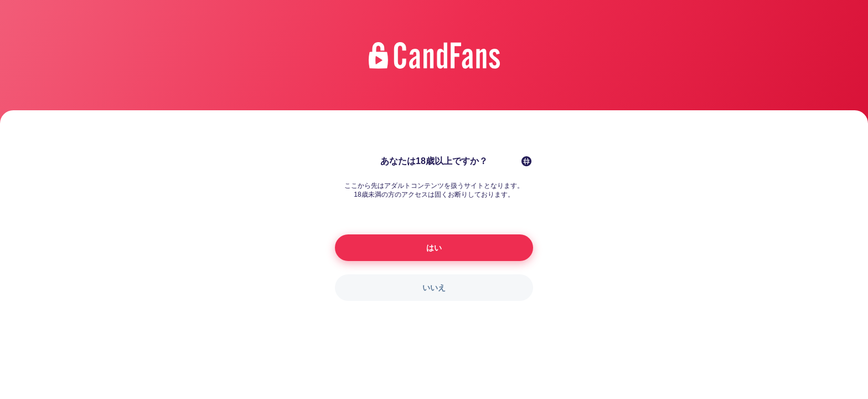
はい (434, 248)
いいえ (434, 288)
